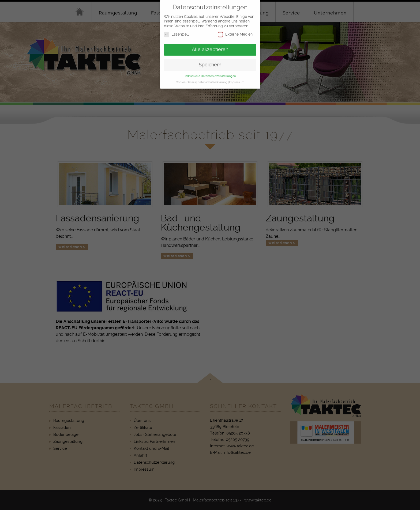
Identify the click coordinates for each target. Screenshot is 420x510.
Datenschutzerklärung (212, 80)
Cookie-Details (186, 80)
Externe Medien (235, 32)
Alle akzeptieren (210, 47)
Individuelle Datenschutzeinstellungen (210, 74)
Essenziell (176, 32)
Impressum (237, 80)
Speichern (210, 63)
